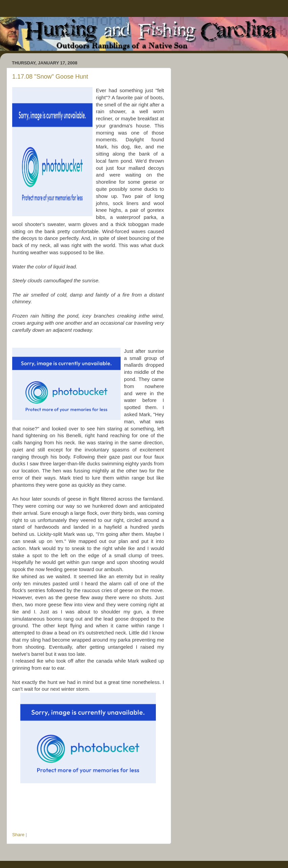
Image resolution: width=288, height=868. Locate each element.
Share (18, 835)
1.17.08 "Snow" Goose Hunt (50, 77)
